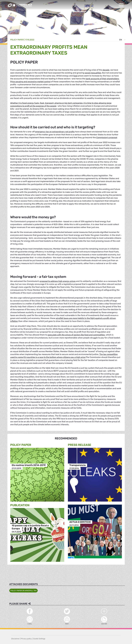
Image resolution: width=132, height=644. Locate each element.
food (75, 76)
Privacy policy (26, 639)
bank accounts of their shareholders (102, 79)
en (121, 40)
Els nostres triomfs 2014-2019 (29, 465)
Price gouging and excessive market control (30, 82)
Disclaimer (15, 639)
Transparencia (77, 465)
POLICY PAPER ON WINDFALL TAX (23, 591)
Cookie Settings (39, 639)
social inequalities (93, 73)
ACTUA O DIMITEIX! (80, 522)
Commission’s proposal (107, 138)
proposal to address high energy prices (58, 281)
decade (106, 70)
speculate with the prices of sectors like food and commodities (76, 335)
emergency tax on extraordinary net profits (55, 132)
